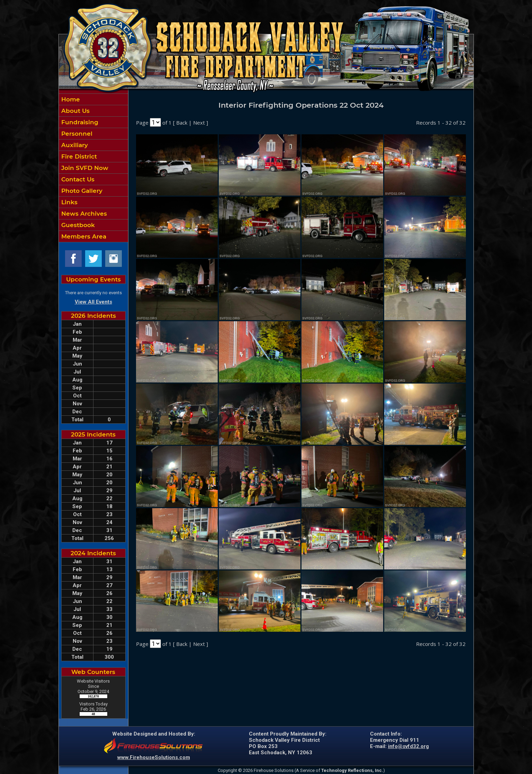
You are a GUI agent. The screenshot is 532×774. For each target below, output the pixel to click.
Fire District (78, 156)
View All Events (93, 302)
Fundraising (79, 122)
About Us (75, 111)
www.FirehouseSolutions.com (154, 757)
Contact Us (77, 179)
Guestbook (77, 225)
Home (70, 99)
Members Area (83, 236)
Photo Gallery (81, 191)
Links (69, 202)
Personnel (76, 134)
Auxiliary (74, 145)
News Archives (83, 214)
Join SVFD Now (84, 168)
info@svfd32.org (408, 746)
